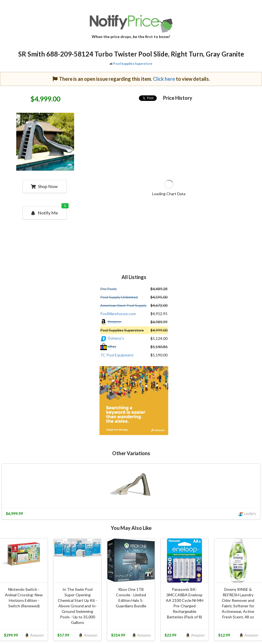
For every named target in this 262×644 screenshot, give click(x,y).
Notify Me (48, 211)
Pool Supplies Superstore (133, 64)
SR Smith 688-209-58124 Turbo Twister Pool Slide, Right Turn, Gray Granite (131, 54)
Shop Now (44, 186)
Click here (164, 79)
